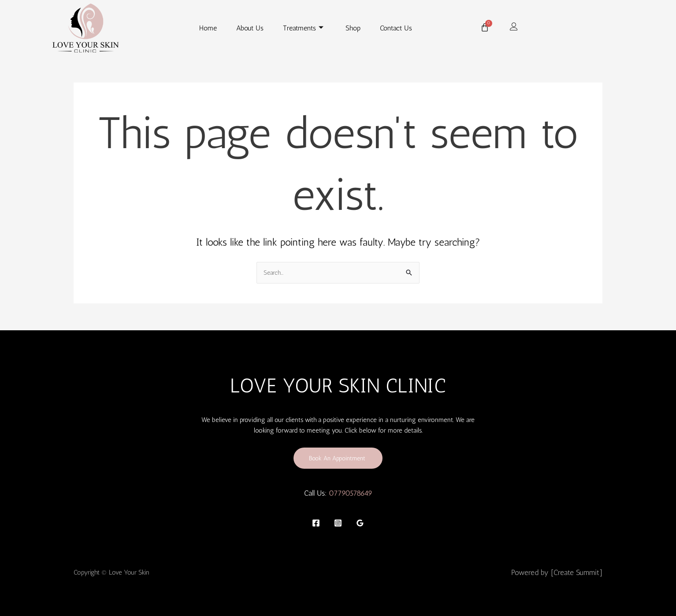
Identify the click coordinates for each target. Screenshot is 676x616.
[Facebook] (316, 523)
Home (208, 28)
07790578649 (351, 493)
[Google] (360, 523)
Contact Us (396, 28)
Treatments (303, 28)
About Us (250, 28)
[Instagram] (338, 523)
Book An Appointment (338, 458)
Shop (353, 28)
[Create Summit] (577, 572)
